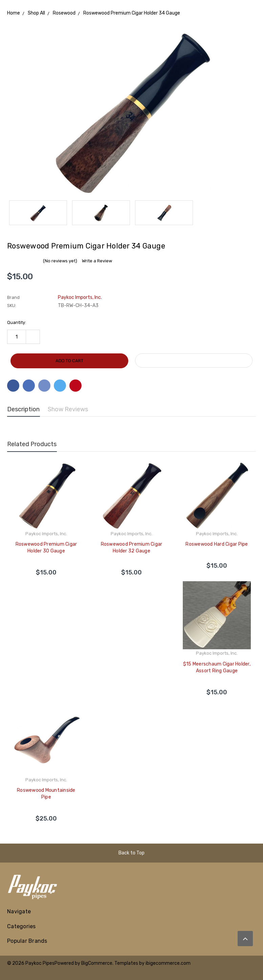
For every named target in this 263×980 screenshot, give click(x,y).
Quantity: (17, 322)
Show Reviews (68, 409)
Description (23, 409)
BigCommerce (97, 963)
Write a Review (97, 261)
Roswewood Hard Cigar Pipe (217, 544)
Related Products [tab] (32, 444)
